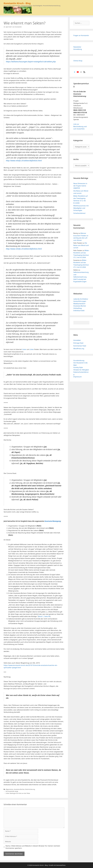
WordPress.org (79, 349)
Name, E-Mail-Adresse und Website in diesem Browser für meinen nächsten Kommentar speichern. (33, 847)
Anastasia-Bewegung (53, 521)
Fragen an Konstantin (81, 35)
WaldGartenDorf (79, 304)
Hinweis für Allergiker (81, 370)
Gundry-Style (78, 367)
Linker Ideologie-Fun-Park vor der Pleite (18, 793)
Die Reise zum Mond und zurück (81, 245)
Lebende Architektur (81, 299)
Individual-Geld (79, 310)
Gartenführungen (80, 301)
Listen (24, 349)
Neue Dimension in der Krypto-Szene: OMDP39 (80, 186)
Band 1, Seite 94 (44, 616)
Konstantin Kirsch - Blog (17, 3)
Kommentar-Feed (80, 346)
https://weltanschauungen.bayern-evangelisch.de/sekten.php (31, 62)
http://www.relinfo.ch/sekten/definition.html (24, 161)
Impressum (78, 377)
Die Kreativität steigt (12, 791)
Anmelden (77, 340)
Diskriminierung (30, 789)
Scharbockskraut (79, 213)
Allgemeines (9, 789)
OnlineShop (78, 308)
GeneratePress (61, 865)
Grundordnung (79, 360)
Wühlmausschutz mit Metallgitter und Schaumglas (81, 208)
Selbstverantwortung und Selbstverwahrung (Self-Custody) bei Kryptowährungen (81, 277)
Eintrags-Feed (78, 343)
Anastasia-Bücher (19, 789)
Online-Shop (78, 61)
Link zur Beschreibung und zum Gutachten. (80, 126)
